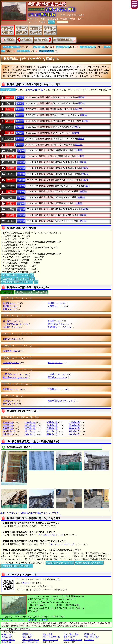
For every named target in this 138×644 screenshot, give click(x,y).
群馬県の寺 (8, 428)
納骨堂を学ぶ (90, 634)
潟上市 (11, 321)
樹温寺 (9, 127)
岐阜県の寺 (74, 434)
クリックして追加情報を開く (16, 629)
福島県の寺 (30, 425)
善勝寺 (11, 168)
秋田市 (10, 303)
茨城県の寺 (52, 425)
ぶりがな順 (7, 292)
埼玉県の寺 (30, 428)
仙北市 (11, 339)
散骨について (69, 637)
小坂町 (11, 327)
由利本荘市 (61, 401)
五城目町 (59, 327)
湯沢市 (10, 401)
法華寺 (11, 209)
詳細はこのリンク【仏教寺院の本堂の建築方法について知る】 (30, 513)
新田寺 (9, 145)
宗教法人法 (48, 634)
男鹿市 (9, 309)
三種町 (57, 389)
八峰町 (58, 374)
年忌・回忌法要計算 (51, 637)
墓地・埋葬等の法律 (31, 640)
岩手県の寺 (52, 422)
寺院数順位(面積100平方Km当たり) (17, 282)
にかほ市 (11, 363)
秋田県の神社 (63, 47)
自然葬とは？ (7, 637)
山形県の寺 (8, 425)
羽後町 (10, 306)
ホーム (51, 22)
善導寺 (11, 174)
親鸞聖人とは (28, 634)
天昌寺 (11, 186)
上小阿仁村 (15, 324)
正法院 (11, 156)
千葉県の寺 (52, 428)
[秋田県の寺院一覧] (34, 90)
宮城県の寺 (74, 422)
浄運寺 (9, 133)
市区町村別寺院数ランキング (14, 275)
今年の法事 (6, 642)
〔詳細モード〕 (8, 90)
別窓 (31, 275)
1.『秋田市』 (10, 40)
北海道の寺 (8, 422)
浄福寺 (9, 139)
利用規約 (44, 620)
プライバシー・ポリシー (14, 620)
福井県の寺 (8, 434)
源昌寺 (9, 109)
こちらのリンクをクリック (51, 535)
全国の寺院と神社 (11, 47)
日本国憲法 (89, 640)
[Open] (20, 97)
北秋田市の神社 (88, 47)
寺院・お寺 (27, 637)
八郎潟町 (15, 374)
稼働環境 (32, 620)
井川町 (56, 303)
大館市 (56, 306)
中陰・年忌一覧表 (92, 637)
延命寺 (9, 103)
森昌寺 (11, 151)
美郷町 (12, 389)
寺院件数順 (41, 292)
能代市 (55, 363)
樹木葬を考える (8, 640)
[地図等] (81, 97)
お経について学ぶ (50, 640)
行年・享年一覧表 (71, 634)
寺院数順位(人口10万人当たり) (15, 278)
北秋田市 (58, 324)
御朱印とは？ (7, 634)
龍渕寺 (11, 221)
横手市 (10, 404)
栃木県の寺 (74, 425)
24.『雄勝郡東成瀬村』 (63, 40)
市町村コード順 (24, 292)
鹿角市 (55, 321)
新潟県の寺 (30, 431)
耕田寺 (9, 121)
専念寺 (11, 162)
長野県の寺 (52, 434)
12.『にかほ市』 (41, 40)
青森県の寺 (30, 422)
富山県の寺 (52, 431)
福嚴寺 (11, 192)
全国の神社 (39, 47)
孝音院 (9, 115)
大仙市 (11, 351)
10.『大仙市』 (26, 40)
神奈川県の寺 (9, 431)
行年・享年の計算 (30, 642)
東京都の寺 (74, 428)
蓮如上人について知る (73, 640)
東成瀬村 (15, 377)
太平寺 (11, 180)
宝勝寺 (11, 203)
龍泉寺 (11, 215)
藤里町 (57, 377)
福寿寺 (11, 198)
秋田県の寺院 (23, 51)
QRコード (26, 583)
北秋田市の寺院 (46, 51)
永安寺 (9, 98)
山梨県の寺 (30, 434)
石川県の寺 (74, 431)
